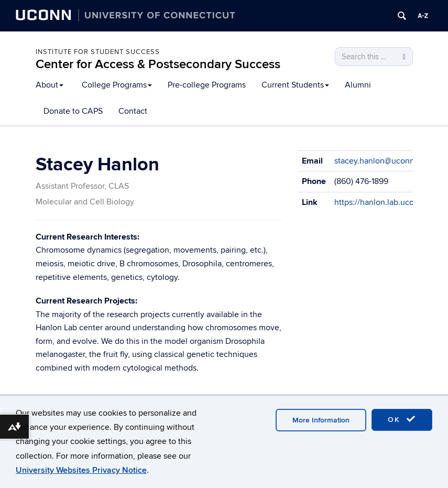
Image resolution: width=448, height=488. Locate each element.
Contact (133, 111)
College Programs (117, 85)
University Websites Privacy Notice (81, 470)
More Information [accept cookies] (321, 420)
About (50, 85)
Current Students (295, 85)
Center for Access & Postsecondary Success (158, 64)
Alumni (358, 85)
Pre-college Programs (207, 85)
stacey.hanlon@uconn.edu (383, 161)
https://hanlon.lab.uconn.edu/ (388, 202)
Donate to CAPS (73, 111)
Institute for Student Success (98, 52)
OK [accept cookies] (402, 419)
